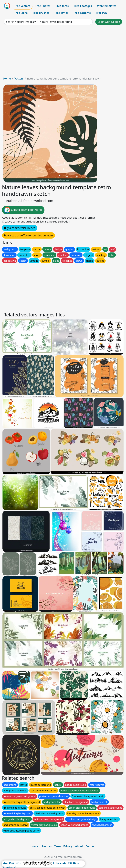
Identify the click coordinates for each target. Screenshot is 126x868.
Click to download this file (23, 210)
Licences (46, 846)
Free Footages (83, 6)
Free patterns (82, 13)
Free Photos (43, 6)
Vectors (19, 79)
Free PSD (102, 13)
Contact (91, 846)
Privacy (68, 846)
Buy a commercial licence (20, 228)
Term (57, 846)
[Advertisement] (63, 52)
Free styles (61, 13)
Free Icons (21, 13)
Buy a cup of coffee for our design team (28, 235)
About (79, 846)
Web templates (107, 6)
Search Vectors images (20, 22)
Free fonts (62, 6)
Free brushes (41, 13)
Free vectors (22, 6)
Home (7, 79)
